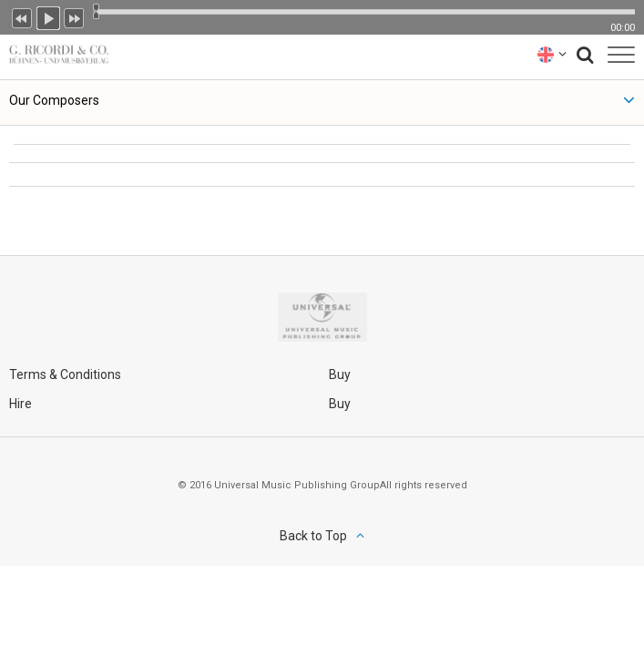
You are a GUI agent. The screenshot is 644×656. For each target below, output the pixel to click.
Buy (340, 374)
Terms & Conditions (65, 374)
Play (48, 16)
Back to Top (313, 536)
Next (75, 16)
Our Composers (54, 100)
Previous (22, 16)
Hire (20, 404)
